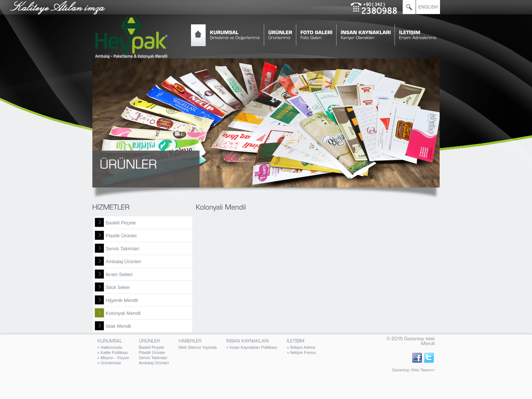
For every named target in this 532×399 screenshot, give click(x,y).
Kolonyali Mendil (123, 313)
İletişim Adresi (301, 347)
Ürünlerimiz (109, 363)
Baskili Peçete (121, 223)
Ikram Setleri (119, 274)
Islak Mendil (118, 326)
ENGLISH (428, 7)
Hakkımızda (110, 347)
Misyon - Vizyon (113, 358)
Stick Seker (118, 287)
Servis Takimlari (122, 249)
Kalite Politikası (113, 352)
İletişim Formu (301, 352)
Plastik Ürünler (121, 236)
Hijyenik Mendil (122, 300)
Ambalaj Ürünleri (123, 262)
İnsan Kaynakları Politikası (252, 347)
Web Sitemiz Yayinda (197, 347)
